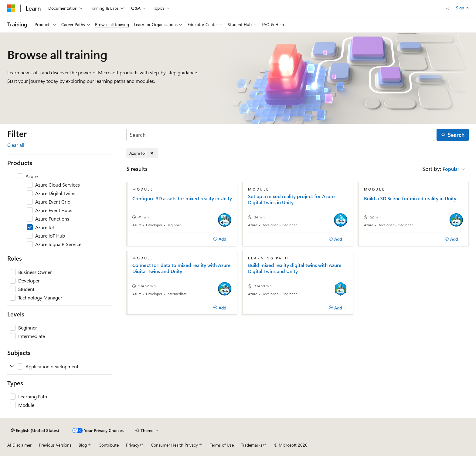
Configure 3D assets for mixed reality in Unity (182, 198)
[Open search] (447, 8)
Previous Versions (55, 445)
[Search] (280, 135)
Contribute (109, 445)
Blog (83, 445)
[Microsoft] (11, 8)
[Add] (220, 239)
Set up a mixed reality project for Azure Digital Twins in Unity (291, 199)
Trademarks (252, 445)
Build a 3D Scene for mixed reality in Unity (410, 198)
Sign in (462, 8)
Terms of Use (222, 445)
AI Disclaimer (19, 445)
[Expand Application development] (12, 366)
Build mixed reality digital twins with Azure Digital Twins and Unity (295, 268)
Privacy (133, 445)
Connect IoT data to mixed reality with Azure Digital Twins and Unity (182, 268)
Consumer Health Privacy (174, 445)
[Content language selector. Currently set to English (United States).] (35, 431)
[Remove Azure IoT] (142, 153)
